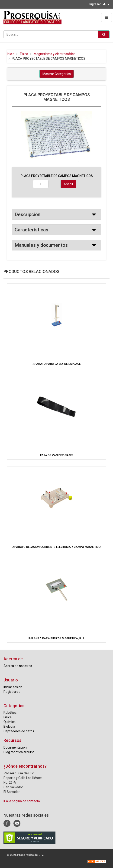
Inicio (11, 54)
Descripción (27, 214)
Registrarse (12, 692)
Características (31, 230)
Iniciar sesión (13, 687)
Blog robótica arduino (19, 752)
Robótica (10, 713)
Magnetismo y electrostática (55, 54)
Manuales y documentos (41, 245)
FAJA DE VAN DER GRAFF (57, 455)
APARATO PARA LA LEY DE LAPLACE (57, 364)
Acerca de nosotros (18, 666)
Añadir (68, 184)
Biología (9, 727)
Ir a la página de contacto (22, 801)
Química (10, 722)
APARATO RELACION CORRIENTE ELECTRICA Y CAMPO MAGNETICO (56, 547)
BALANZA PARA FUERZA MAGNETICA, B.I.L (56, 638)
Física (24, 54)
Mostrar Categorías (57, 74)
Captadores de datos (19, 731)
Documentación (15, 747)
